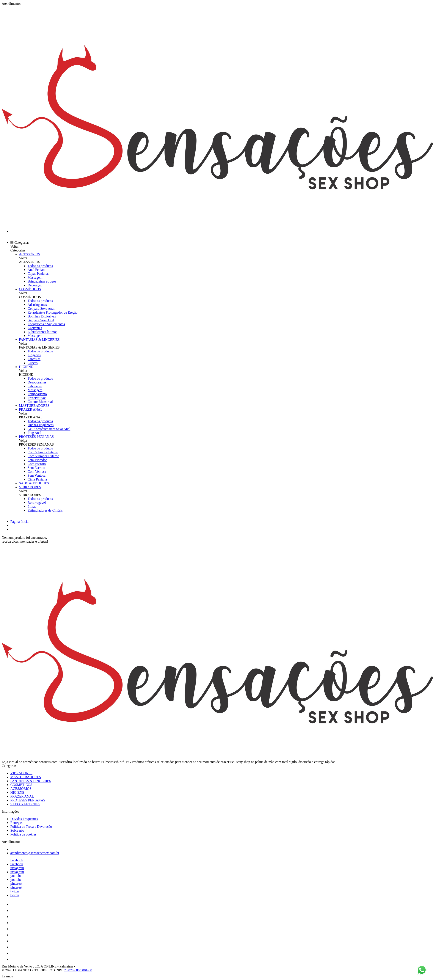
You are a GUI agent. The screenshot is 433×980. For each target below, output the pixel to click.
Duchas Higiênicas (41, 425)
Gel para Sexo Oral (41, 320)
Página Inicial (20, 522)
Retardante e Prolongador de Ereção (53, 312)
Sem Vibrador (37, 460)
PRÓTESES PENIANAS (36, 437)
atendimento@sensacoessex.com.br (35, 853)
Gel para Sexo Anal (41, 309)
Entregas (16, 823)
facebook (17, 860)
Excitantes (35, 328)
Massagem (35, 277)
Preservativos (37, 398)
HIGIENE (26, 367)
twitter (15, 891)
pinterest (16, 883)
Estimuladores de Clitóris (45, 510)
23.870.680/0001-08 (78, 970)
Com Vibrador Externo (43, 456)
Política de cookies (23, 834)
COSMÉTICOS (30, 289)
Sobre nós (17, 830)
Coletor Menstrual (40, 402)
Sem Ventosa (37, 475)
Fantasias (34, 359)
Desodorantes (37, 382)
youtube (16, 876)
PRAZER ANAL (31, 409)
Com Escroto (37, 464)
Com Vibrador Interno (43, 452)
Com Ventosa (37, 472)
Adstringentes (37, 305)
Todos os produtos (40, 266)
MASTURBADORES (34, 406)
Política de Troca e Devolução (31, 827)
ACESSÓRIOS (30, 254)
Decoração (35, 285)
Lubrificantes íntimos (42, 332)
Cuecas (33, 363)
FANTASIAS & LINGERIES (39, 340)
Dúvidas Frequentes (24, 819)
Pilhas (32, 506)
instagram (17, 868)
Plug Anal (35, 433)
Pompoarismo (37, 394)
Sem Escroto (36, 468)
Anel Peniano (37, 270)
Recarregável (37, 503)
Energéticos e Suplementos (46, 324)
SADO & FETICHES (34, 483)
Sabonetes (35, 386)
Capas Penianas (38, 274)
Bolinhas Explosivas (42, 316)
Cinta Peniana (37, 479)
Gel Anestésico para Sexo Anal (49, 429)
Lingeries (34, 355)
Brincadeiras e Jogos (42, 281)
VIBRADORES (30, 487)
